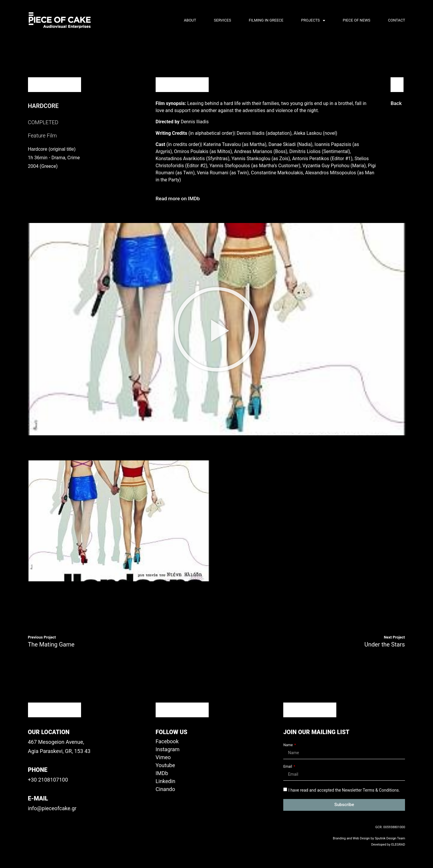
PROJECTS (313, 20)
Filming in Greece (266, 20)
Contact (396, 20)
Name (288, 745)
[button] (178, 199)
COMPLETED (43, 122)
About (190, 20)
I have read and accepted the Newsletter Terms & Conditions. (344, 790)
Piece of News (357, 20)
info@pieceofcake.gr (52, 808)
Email (288, 767)
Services (223, 20)
